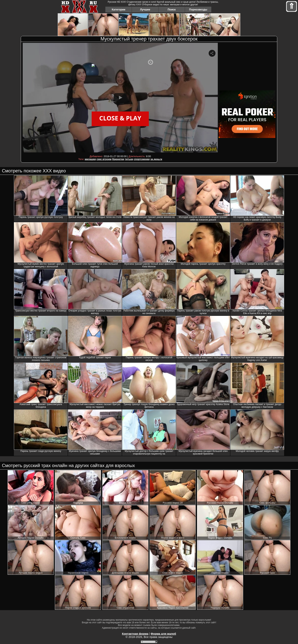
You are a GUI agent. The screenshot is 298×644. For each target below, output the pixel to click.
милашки (90, 159)
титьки (129, 159)
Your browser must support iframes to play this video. (120, 98)
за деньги (156, 159)
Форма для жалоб (163, 634)
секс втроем (104, 159)
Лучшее (145, 10)
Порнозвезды (198, 10)
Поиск (172, 10)
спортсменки (142, 159)
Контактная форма (135, 634)
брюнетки (118, 159)
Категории (119, 10)
